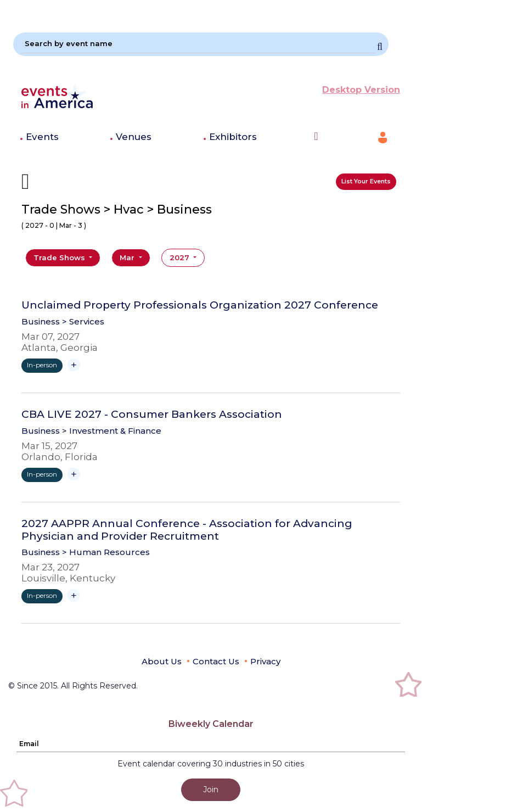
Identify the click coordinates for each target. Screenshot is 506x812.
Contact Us (216, 661)
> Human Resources (106, 552)
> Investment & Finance (112, 431)
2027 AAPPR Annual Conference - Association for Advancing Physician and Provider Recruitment (187, 530)
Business (41, 321)
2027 (181, 257)
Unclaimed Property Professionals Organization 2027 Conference (200, 305)
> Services (83, 321)
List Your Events (366, 181)
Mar (128, 257)
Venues (134, 137)
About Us (162, 661)
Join (211, 789)
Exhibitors (233, 137)
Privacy (265, 661)
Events (42, 137)
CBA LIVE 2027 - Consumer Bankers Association (152, 415)
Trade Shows (60, 257)
